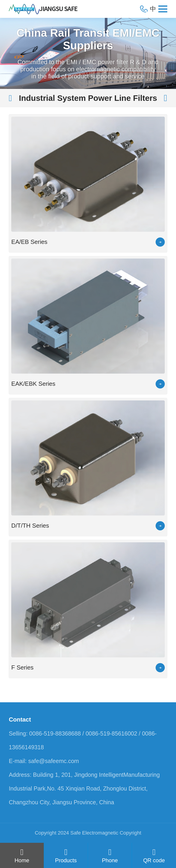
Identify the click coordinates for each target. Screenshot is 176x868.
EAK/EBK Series (33, 384)
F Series (22, 667)
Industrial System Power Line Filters (88, 98)
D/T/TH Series (30, 526)
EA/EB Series (29, 242)
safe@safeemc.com (54, 761)
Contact (20, 719)
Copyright (130, 833)
